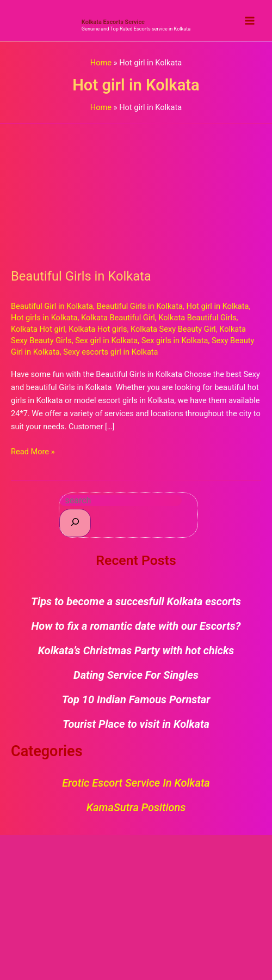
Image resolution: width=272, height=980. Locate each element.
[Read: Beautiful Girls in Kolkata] (136, 190)
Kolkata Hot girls (98, 329)
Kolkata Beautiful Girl (118, 318)
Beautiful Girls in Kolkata (81, 276)
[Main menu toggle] (250, 21)
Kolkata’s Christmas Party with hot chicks (136, 650)
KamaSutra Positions (136, 807)
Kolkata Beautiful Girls (197, 318)
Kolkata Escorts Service (113, 22)
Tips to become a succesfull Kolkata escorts (136, 601)
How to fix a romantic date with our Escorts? (136, 626)
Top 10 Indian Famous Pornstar (136, 699)
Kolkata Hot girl (38, 329)
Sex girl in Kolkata (106, 340)
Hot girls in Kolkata (44, 318)
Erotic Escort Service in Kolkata (136, 783)
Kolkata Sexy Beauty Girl (173, 329)
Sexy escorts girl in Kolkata (110, 352)
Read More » (33, 451)
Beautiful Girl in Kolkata (52, 306)
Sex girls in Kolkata (175, 340)
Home (101, 63)
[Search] (75, 523)
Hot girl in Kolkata (218, 306)
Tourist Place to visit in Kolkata (136, 724)
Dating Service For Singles (136, 675)
